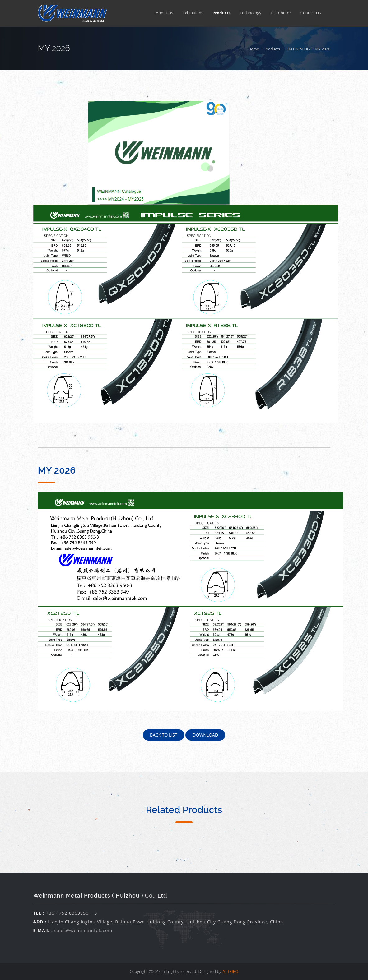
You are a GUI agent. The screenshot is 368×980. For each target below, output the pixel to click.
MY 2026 (323, 49)
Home (254, 49)
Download (205, 735)
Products (221, 13)
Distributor (281, 13)
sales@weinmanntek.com (84, 930)
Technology (251, 13)
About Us (165, 13)
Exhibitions (193, 13)
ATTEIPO (230, 971)
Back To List (164, 735)
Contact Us (311, 13)
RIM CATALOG (297, 49)
